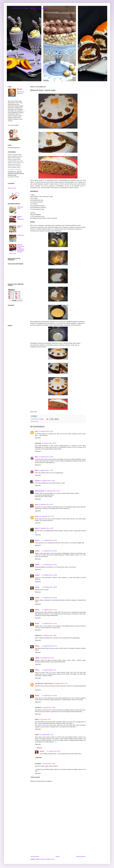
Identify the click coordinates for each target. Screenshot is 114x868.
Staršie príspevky (81, 856)
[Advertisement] (58, 840)
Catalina (37, 658)
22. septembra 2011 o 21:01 (49, 624)
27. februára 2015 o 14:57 (47, 735)
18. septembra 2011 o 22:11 (46, 504)
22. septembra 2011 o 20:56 (49, 598)
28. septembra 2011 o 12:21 (60, 684)
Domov (58, 856)
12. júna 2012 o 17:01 (45, 719)
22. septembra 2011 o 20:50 (49, 540)
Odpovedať (38, 438)
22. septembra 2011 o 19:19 (46, 528)
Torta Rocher (21, 235)
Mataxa (37, 719)
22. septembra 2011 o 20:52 (49, 551)
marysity (37, 481)
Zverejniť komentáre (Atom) (47, 859)
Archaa (37, 516)
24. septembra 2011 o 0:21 (47, 658)
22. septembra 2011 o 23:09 (49, 635)
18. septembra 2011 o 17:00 (46, 470)
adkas (21, 89)
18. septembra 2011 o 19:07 (48, 481)
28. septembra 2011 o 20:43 (49, 696)
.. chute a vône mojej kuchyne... (29, 8)
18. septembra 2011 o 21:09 (52, 491)
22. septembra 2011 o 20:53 (49, 565)
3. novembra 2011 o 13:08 (48, 708)
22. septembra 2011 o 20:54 (49, 575)
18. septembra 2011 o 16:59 (46, 457)
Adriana (37, 540)
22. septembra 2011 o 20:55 (49, 587)
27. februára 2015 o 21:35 (54, 751)
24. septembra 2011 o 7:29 (49, 670)
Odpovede (39, 748)
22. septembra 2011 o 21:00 (49, 610)
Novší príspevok (35, 856)
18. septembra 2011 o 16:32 (49, 443)
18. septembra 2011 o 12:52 (46, 431)
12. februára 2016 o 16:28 (48, 764)
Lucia (36, 504)
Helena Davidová (40, 491)
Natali (36, 528)
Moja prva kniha (20, 227)
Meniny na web (12, 188)
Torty (37, 421)
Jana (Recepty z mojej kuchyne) (44, 684)
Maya (36, 457)
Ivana (36, 431)
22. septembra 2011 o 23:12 (49, 646)
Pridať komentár (35, 777)
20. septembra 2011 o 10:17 (47, 516)
